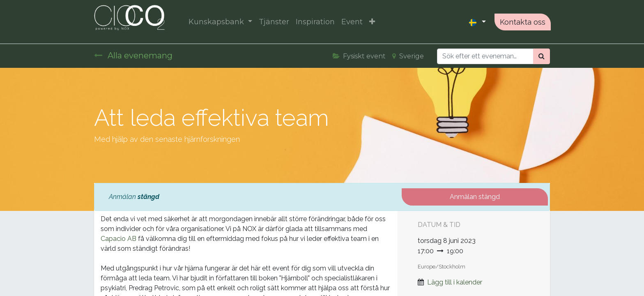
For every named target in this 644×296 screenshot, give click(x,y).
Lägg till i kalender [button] (455, 282)
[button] (373, 22)
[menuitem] (275, 22)
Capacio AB (118, 239)
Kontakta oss (522, 22)
